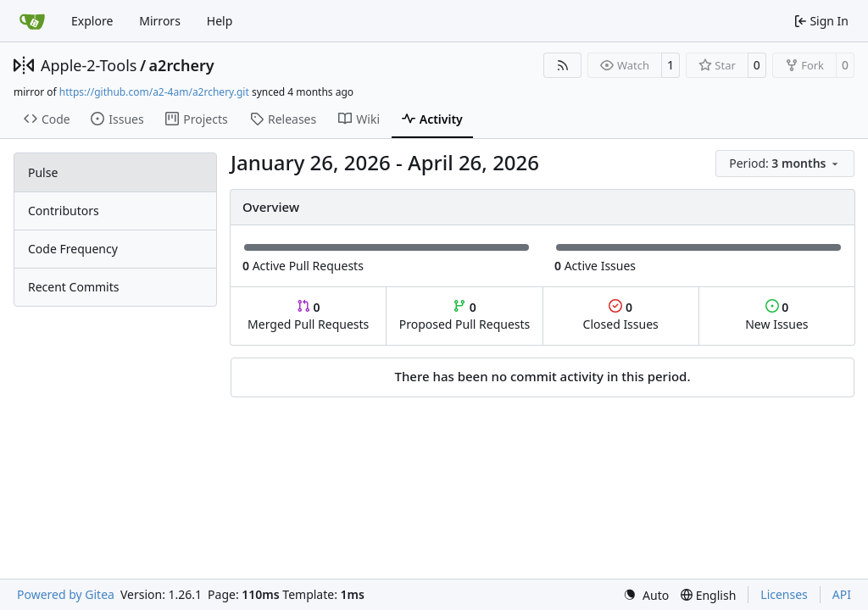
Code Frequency (73, 249)
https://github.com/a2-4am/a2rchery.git (154, 92)
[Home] (32, 21)
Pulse (43, 172)
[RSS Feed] (563, 65)
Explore (92, 21)
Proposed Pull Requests (465, 316)
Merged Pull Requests (308, 316)
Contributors (64, 211)
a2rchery (182, 65)
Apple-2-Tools (89, 65)
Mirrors (160, 21)
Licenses (784, 594)
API (842, 594)
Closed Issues (621, 316)
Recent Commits (73, 287)
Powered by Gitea (66, 594)
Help (220, 21)
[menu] (785, 164)
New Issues (776, 316)
